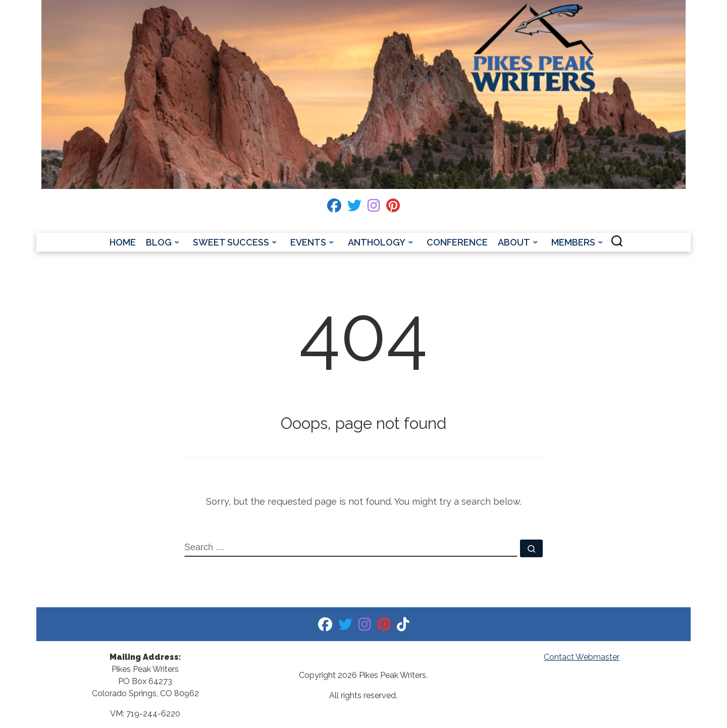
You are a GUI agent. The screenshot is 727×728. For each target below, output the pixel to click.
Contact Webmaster (582, 657)
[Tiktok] (403, 627)
